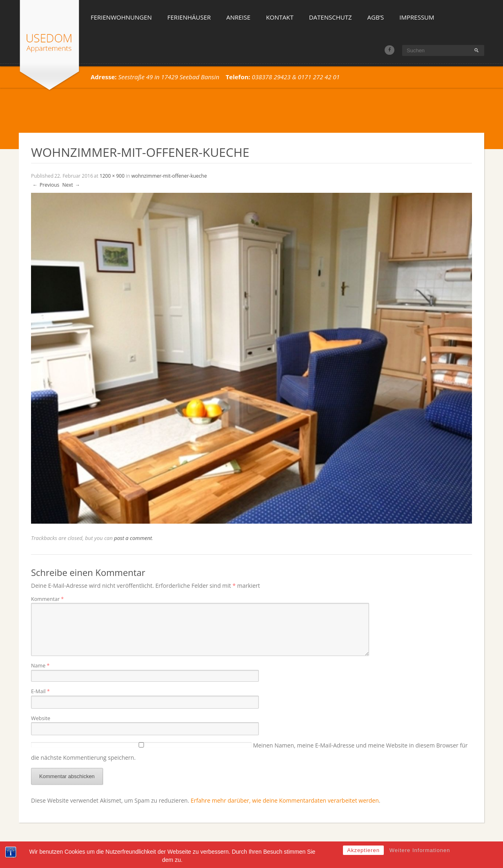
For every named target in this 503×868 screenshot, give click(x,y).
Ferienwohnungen (121, 17)
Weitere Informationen (420, 863)
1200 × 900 (112, 176)
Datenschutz (331, 17)
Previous (46, 185)
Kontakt (279, 17)
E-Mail (40, 691)
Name (40, 666)
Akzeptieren (363, 863)
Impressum (417, 17)
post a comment (133, 538)
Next (71, 185)
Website (41, 718)
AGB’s (376, 17)
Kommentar (47, 599)
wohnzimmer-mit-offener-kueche (169, 176)
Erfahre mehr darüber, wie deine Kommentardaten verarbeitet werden (285, 800)
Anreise (238, 17)
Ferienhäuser (189, 17)
